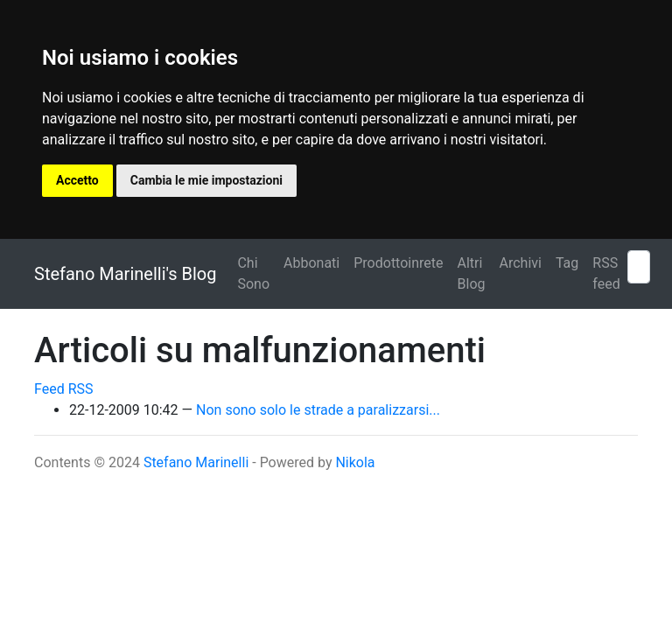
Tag (567, 263)
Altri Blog (472, 273)
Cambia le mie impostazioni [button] (206, 180)
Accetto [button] (77, 180)
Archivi (521, 263)
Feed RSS (64, 389)
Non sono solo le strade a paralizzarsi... (318, 410)
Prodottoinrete (398, 263)
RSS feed (606, 273)
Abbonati (311, 263)
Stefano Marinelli (196, 462)
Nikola (355, 462)
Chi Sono (253, 273)
